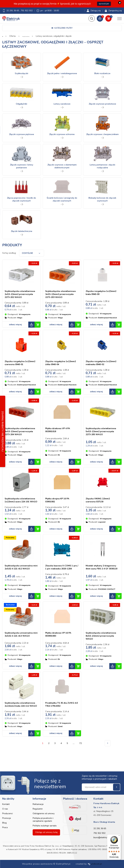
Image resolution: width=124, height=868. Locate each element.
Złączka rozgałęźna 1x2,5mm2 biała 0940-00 (100, 293)
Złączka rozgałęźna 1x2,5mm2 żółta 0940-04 (60, 367)
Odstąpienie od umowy (44, 813)
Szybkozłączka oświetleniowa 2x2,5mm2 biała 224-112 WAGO (20, 725)
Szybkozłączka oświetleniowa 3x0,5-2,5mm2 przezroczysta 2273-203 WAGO (62, 296)
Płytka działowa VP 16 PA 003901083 (60, 650)
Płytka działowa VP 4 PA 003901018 (59, 437)
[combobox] (32, 254)
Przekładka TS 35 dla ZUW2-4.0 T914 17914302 (61, 723)
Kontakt (6, 804)
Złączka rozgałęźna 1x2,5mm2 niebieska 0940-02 (101, 368)
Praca (5, 827)
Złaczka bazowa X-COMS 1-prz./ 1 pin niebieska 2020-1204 (61, 581)
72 (81, 765)
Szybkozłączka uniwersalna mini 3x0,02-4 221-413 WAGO (20, 651)
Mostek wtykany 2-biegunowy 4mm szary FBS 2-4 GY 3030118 (101, 581)
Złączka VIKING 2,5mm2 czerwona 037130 (99, 510)
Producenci (7, 813)
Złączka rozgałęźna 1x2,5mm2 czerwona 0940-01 (20, 368)
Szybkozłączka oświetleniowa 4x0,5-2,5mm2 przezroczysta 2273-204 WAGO (21, 440)
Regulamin (38, 809)
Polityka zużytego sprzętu (45, 826)
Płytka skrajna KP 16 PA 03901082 (59, 510)
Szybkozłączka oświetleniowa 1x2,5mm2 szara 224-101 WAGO (20, 511)
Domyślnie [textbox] (27, 254)
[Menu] (119, 836)
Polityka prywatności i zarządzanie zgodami (43, 820)
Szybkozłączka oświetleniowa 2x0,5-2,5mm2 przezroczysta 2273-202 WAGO (21, 296)
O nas (5, 809)
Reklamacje (38, 804)
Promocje (7, 818)
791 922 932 (27, 11)
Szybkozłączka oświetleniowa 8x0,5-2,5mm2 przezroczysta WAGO (99, 653)
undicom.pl (95, 864)
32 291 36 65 (13, 11)
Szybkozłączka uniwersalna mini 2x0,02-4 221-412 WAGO (20, 581)
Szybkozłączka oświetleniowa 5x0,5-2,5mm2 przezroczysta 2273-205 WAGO (102, 440)
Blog (4, 823)
